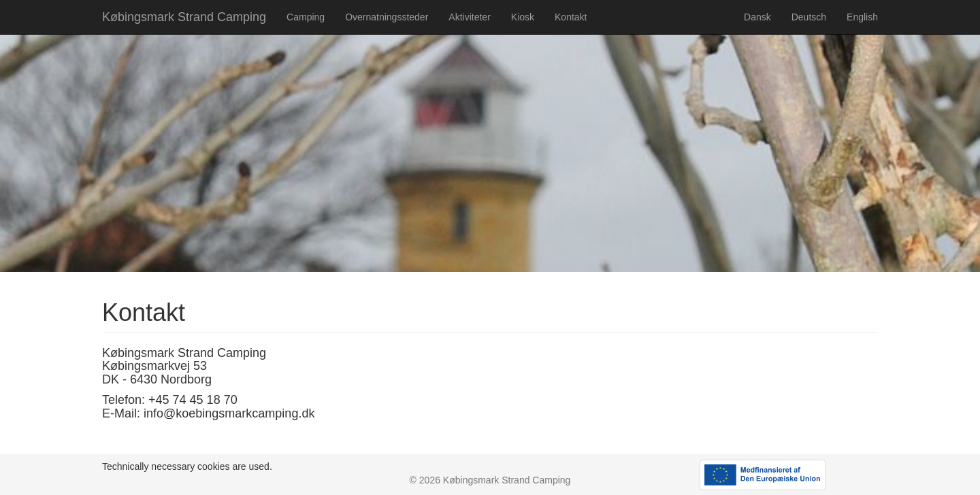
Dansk (757, 17)
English (862, 17)
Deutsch (809, 17)
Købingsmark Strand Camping (184, 17)
